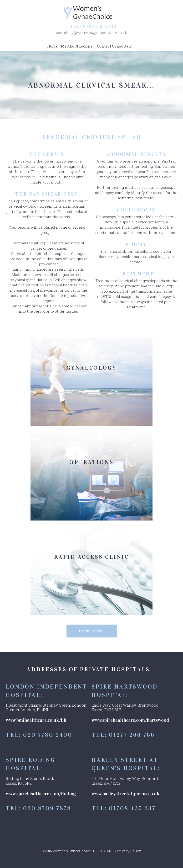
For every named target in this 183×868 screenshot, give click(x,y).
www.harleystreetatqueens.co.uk (125, 794)
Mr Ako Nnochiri (77, 46)
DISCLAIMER (104, 851)
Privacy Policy (129, 851)
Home (52, 46)
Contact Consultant (115, 46)
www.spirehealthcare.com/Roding (41, 794)
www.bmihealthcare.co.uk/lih (36, 720)
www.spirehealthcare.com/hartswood (130, 720)
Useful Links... (92, 631)
